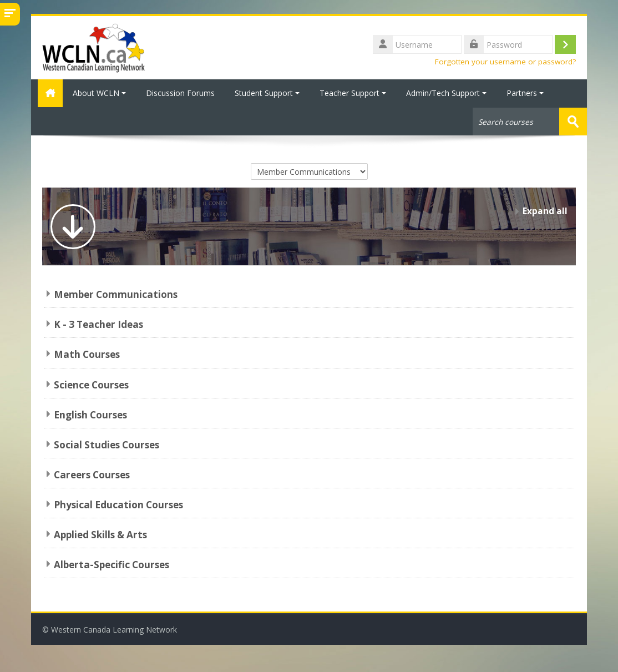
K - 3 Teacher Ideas (98, 324)
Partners (525, 93)
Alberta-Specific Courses (112, 564)
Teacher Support (353, 93)
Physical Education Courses (118, 504)
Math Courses (87, 354)
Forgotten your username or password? (505, 62)
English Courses (90, 414)
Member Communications (116, 294)
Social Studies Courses (107, 444)
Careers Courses (92, 474)
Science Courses (91, 384)
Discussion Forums (180, 93)
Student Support (267, 93)
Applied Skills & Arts (100, 534)
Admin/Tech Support (446, 93)
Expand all (545, 211)
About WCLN (99, 93)
